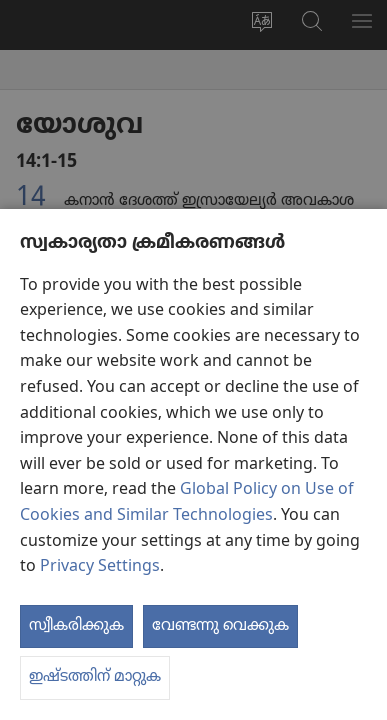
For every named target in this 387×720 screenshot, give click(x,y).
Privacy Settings (100, 567)
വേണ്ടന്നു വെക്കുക (220, 626)
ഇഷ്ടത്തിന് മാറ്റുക (95, 677)
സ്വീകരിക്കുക (76, 626)
